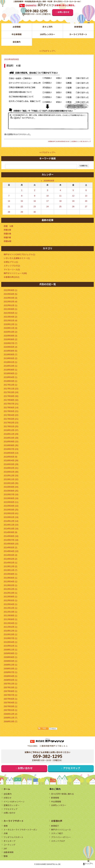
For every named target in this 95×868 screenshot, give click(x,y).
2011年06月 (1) (10, 619)
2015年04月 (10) (11, 506)
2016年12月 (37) (11, 430)
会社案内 (17, 42)
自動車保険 (9, 852)
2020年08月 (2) (10, 339)
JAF (5, 849)
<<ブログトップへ (48, 51)
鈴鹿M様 (7, 241)
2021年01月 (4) (10, 321)
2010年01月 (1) (10, 646)
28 (9, 212)
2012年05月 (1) (10, 600)
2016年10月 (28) (11, 438)
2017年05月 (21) (11, 411)
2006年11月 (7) (10, 718)
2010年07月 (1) (10, 638)
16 (35, 201)
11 (60, 196)
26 (73, 207)
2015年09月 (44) (11, 487)
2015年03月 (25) (11, 510)
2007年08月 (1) (10, 691)
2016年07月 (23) (11, 449)
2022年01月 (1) (10, 305)
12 (73, 196)
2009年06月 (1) (10, 657)
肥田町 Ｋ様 (13, 66)
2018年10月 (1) (10, 366)
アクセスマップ (72, 768)
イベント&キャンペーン (14, 802)
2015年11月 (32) (11, 479)
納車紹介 (55, 826)
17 (47, 201)
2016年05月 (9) (10, 457)
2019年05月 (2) (10, 358)
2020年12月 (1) (10, 324)
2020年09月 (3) (10, 336)
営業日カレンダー (12, 805)
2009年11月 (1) (10, 650)
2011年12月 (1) (10, 608)
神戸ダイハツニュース (61, 830)
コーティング (9, 845)
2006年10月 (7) (10, 722)
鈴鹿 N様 (8, 226)
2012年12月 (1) (10, 589)
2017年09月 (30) (11, 396)
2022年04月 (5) (10, 294)
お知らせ (8, 798)
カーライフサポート (78, 34)
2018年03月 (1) (10, 381)
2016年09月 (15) (11, 442)
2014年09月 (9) (10, 532)
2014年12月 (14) (11, 521)
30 (35, 212)
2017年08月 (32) (11, 400)
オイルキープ (9, 841)
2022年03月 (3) (10, 298)
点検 (6, 833)
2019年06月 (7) (10, 355)
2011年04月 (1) (10, 623)
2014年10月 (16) (11, 529)
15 (22, 201)
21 (9, 207)
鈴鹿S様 (7, 230)
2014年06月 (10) (11, 544)
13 (86, 196)
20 (86, 201)
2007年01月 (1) (10, 710)
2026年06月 (49, 181)
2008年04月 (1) (10, 676)
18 (60, 201)
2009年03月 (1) (10, 661)
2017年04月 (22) (11, 415)
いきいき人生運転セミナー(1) (17, 258)
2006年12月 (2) (10, 714)
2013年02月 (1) (10, 585)
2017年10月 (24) (11, 392)
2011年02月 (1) (10, 627)
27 (86, 207)
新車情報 (78, 27)
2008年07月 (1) (10, 672)
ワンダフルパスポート (13, 837)
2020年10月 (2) (10, 332)
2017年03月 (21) (11, 419)
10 (47, 196)
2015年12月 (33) (11, 476)
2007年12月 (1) (10, 684)
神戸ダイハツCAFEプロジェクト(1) (19, 255)
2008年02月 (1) (10, 680)
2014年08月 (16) (11, 536)
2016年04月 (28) (11, 461)
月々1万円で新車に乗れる (63, 794)
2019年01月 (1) (10, 362)
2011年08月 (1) (10, 616)
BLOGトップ (87, 141)
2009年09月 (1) (10, 653)
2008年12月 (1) (10, 665)
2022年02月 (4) (10, 302)
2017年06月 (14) (11, 408)
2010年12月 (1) (10, 631)
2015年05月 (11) (11, 502)
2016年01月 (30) (11, 472)
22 (22, 207)
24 (47, 207)
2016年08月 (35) (11, 445)
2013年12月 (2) (10, 566)
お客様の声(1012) (12, 277)
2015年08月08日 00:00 (62, 141)
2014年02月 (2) (10, 559)
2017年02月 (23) (11, 423)
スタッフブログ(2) (12, 266)
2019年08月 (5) (10, 351)
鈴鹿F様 (7, 238)
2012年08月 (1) (10, 597)
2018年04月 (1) (10, 377)
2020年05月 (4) (10, 347)
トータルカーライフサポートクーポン (20, 830)
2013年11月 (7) (10, 570)
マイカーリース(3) (12, 270)
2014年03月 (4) (10, 555)
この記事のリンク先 (76, 141)
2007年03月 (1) (10, 706)
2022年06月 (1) (10, 290)
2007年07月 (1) (10, 695)
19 (73, 201)
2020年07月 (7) (10, 343)
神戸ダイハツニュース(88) (15, 273)
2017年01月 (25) (11, 427)
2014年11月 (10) (11, 525)
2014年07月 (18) (11, 540)
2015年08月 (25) (11, 491)
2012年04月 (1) (10, 604)
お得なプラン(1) (11, 262)
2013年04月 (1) (10, 582)
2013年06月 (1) (10, 578)
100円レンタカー (47, 34)
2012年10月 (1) (10, 593)
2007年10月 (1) (10, 688)
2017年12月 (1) (10, 385)
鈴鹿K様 (7, 234)
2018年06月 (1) (10, 373)
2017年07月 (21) (11, 404)
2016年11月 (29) (11, 434)
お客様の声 (51, 141)
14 (9, 201)
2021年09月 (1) (10, 309)
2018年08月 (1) (10, 370)
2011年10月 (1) (10, 612)
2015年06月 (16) (11, 498)
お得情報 (17, 27)
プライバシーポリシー (61, 837)
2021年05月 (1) (10, 313)
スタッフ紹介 (57, 833)
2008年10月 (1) (10, 669)
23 (35, 207)
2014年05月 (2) (10, 548)
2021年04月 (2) (10, 317)
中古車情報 (17, 34)
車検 (6, 826)
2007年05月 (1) (10, 699)
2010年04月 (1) (10, 642)
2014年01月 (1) (10, 563)
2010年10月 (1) (10, 634)
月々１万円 (47, 27)
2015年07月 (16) (11, 495)
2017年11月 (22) (11, 389)
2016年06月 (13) (11, 453)
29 (22, 212)
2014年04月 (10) (11, 551)
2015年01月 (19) (11, 517)
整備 (6, 856)
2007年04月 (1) (10, 703)
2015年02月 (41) (11, 513)
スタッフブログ (58, 841)
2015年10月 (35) (11, 483)
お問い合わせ (63, 12)
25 (60, 207)
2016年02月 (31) (11, 468)
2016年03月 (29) (11, 464)
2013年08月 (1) (10, 574)
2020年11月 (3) (10, 328)
